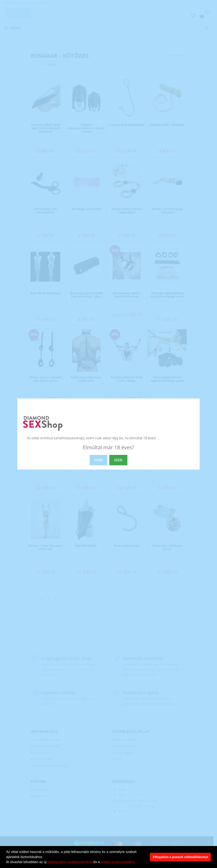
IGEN (118, 460)
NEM (98, 460)
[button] (137, 863)
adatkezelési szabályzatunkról (70, 862)
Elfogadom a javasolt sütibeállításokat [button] (180, 857)
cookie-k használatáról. (118, 862)
